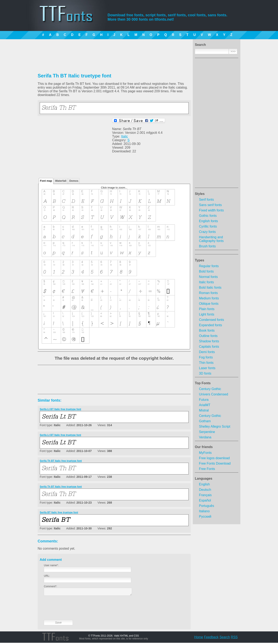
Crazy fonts (207, 232)
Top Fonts (203, 383)
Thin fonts (206, 363)
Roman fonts (208, 293)
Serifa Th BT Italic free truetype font (61, 461)
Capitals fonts (209, 347)
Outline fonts (208, 336)
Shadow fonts (209, 341)
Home (199, 638)
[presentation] (75, 611)
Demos (74, 181)
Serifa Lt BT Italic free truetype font (60, 409)
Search (225, 638)
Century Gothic (210, 389)
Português (207, 506)
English (204, 484)
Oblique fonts (209, 304)
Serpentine (207, 432)
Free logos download (214, 458)
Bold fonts (206, 271)
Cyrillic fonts (208, 226)
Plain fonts (207, 309)
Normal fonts (208, 277)
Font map (46, 181)
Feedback (211, 638)
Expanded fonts (210, 325)
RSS (234, 638)
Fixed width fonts (211, 210)
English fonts (208, 221)
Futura (204, 400)
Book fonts (207, 330)
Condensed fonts (211, 320)
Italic (125, 136)
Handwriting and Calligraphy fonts (211, 239)
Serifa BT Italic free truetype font (59, 512)
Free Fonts (207, 469)
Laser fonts (207, 368)
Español (205, 500)
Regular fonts (209, 266)
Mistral (204, 410)
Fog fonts (206, 357)
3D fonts (205, 373)
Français (205, 495)
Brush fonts (207, 246)
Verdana (205, 437)
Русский (205, 517)
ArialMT (205, 405)
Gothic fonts (208, 216)
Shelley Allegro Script (215, 426)
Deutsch (205, 490)
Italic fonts (206, 282)
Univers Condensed (214, 394)
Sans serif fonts (210, 205)
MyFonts (205, 453)
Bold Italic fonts (210, 288)
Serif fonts (206, 200)
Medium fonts (209, 298)
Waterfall (61, 181)
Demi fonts (207, 352)
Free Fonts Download (215, 463)
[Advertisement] (217, 124)
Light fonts (207, 314)
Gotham (205, 421)
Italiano (204, 511)
